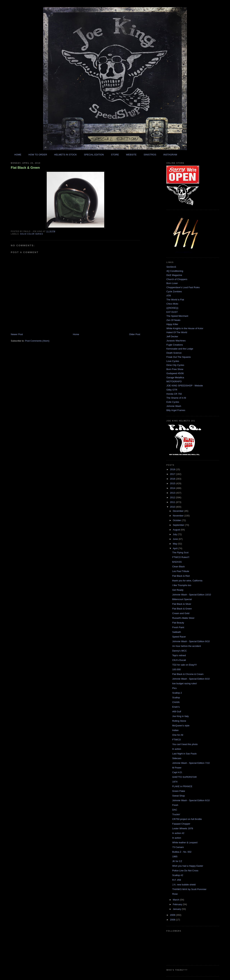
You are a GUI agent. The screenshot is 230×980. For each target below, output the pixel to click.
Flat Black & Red (181, 576)
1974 (175, 782)
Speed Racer (179, 637)
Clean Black (178, 567)
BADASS (177, 562)
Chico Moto (172, 304)
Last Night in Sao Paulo (184, 754)
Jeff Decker (172, 336)
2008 (173, 920)
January (177, 909)
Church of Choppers (177, 279)
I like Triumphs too (182, 585)
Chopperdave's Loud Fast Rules (183, 287)
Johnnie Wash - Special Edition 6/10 (191, 800)
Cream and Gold (181, 613)
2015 (173, 483)
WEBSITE (131, 155)
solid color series (32, 234)
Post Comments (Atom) (37, 341)
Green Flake (179, 791)
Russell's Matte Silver (183, 618)
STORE (115, 155)
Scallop (176, 697)
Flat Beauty (178, 623)
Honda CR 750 (174, 394)
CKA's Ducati (179, 660)
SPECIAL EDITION (94, 155)
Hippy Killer (172, 324)
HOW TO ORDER (38, 155)
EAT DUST (172, 312)
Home (76, 334)
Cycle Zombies (174, 291)
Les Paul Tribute (181, 571)
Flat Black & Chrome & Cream (188, 674)
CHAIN (176, 702)
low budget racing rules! (184, 683)
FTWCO (176, 740)
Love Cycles (173, 361)
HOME (18, 155)
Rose (175, 894)
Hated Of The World (177, 332)
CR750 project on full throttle (187, 819)
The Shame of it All (176, 398)
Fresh (175, 805)
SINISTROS (150, 155)
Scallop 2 (177, 693)
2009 (173, 915)
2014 (173, 488)
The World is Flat (175, 300)
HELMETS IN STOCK (65, 155)
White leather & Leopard (185, 842)
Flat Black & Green (25, 168)
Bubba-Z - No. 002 (182, 852)
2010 (173, 507)
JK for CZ (177, 861)
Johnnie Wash (174, 406)
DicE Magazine (174, 275)
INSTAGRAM (170, 155)
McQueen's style (181, 726)
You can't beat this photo (185, 744)
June (176, 539)
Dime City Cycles (175, 365)
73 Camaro (178, 847)
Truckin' (176, 814)
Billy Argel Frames (176, 410)
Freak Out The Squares (179, 357)
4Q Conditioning (175, 271)
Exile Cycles (173, 402)
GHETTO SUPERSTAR (184, 777)
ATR (169, 296)
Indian (175, 730)
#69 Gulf (177, 712)
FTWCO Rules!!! (181, 557)
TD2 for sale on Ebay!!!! (184, 665)
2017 (173, 474)
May (175, 544)
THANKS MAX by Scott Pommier (189, 889)
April (176, 548)
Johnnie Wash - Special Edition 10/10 (192, 595)
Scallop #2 (178, 875)
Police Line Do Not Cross (185, 871)
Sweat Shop (178, 796)
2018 (173, 469)
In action (177, 749)
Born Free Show (175, 369)
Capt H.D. (177, 772)
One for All (178, 735)
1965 (175, 857)
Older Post (135, 334)
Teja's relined (179, 655)
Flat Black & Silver (182, 604)
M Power (177, 768)
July (175, 534)
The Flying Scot (180, 553)
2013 (173, 493)
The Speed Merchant (177, 316)
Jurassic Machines (176, 341)
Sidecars (177, 758)
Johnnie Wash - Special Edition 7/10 (191, 763)
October (177, 520)
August (177, 530)
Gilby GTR (172, 390)
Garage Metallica (175, 377)
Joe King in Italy (180, 716)
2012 (173, 497)
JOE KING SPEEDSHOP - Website (185, 386)
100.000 (176, 669)
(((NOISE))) (172, 308)
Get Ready (178, 590)
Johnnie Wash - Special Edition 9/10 (191, 641)
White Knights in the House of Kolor (185, 328)
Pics (174, 688)
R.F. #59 (176, 880)
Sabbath (176, 632)
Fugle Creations (175, 345)
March (176, 900)
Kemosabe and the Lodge (180, 349)
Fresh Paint (178, 627)
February (178, 904)
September (179, 525)
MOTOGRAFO (174, 381)
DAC (175, 810)
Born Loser (172, 283)
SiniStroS (171, 267)
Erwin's (176, 707)
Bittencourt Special (182, 599)
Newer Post (17, 334)
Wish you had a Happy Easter (188, 866)
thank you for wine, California (187, 581)
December (179, 511)
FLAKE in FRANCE (182, 786)
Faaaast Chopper (181, 824)
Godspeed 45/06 (175, 373)
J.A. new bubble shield (184, 885)
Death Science (174, 353)
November (179, 516)
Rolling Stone (179, 721)
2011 (173, 502)
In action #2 (178, 833)
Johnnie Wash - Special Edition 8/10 (191, 679)
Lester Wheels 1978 (183, 828)
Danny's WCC (179, 651)
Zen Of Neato (173, 320)
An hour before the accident (187, 646)
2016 (173, 479)
